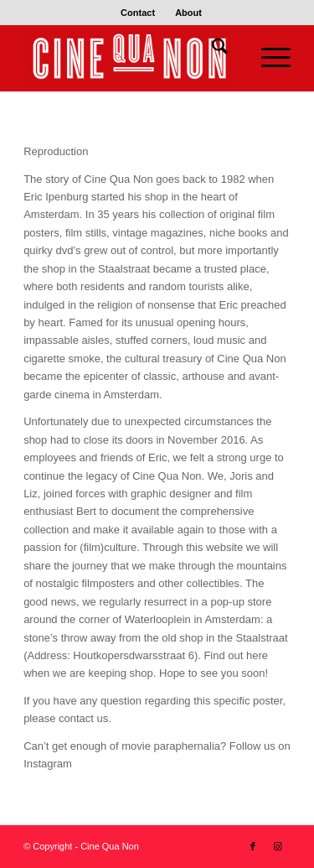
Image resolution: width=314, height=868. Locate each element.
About (188, 13)
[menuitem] (138, 13)
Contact (138, 13)
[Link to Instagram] (278, 846)
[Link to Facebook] (253, 846)
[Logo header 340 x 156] (130, 58)
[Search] (211, 49)
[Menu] (268, 58)
